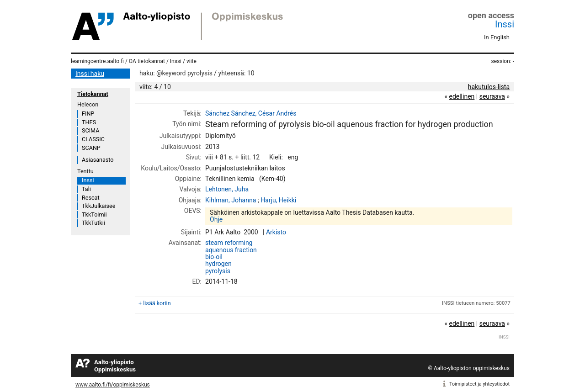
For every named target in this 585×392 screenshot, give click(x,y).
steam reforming (229, 243)
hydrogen (218, 264)
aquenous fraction (231, 250)
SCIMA (90, 130)
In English (497, 37)
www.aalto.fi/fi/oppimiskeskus (113, 385)
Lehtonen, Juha (227, 189)
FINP (88, 114)
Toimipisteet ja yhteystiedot (479, 384)
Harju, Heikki (278, 200)
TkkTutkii (93, 223)
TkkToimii (94, 215)
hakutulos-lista (489, 87)
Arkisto (276, 232)
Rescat (91, 198)
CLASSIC (93, 139)
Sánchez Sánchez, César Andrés (251, 113)
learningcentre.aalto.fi (97, 61)
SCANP (91, 148)
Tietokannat (93, 94)
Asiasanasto (98, 160)
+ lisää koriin (155, 303)
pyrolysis (218, 271)
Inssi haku (90, 74)
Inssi (505, 24)
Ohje (216, 219)
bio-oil (214, 257)
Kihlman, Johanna (231, 200)
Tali (86, 189)
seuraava (492, 96)
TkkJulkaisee (98, 206)
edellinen (462, 96)
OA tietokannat (147, 61)
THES (89, 122)
